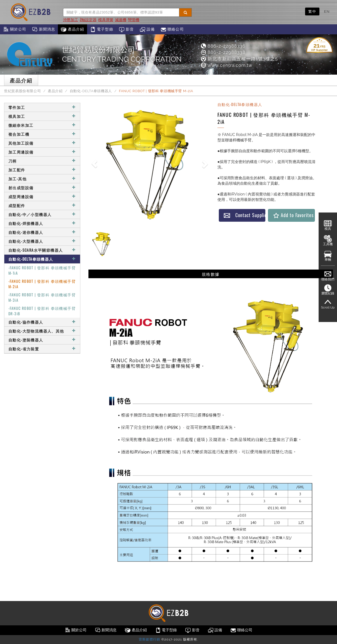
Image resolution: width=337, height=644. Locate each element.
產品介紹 (72, 29)
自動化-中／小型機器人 (42, 214)
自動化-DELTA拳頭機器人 (91, 91)
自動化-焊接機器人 (42, 223)
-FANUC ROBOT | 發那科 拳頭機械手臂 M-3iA (42, 297)
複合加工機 (42, 134)
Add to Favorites (293, 215)
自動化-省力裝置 (42, 349)
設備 (147, 29)
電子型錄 (102, 29)
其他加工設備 (42, 143)
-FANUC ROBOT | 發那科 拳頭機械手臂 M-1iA (42, 270)
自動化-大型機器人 (42, 241)
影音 (126, 29)
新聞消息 (43, 29)
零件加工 (42, 107)
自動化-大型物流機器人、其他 (42, 331)
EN (327, 11)
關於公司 (14, 29)
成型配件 (42, 205)
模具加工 (42, 116)
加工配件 (42, 170)
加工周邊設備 (42, 152)
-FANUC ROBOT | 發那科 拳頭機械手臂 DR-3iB (42, 311)
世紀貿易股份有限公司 (22, 91)
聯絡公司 (172, 29)
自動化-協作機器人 (42, 322)
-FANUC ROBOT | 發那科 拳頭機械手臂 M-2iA (42, 284)
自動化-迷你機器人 (42, 232)
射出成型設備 (42, 187)
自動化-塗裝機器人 (42, 340)
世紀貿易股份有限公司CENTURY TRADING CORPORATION (122, 54)
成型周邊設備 (42, 196)
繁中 (312, 11)
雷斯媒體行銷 (149, 639)
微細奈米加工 (42, 125)
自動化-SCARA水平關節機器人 (42, 250)
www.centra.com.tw (226, 65)
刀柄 (42, 161)
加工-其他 (42, 179)
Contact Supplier (245, 215)
